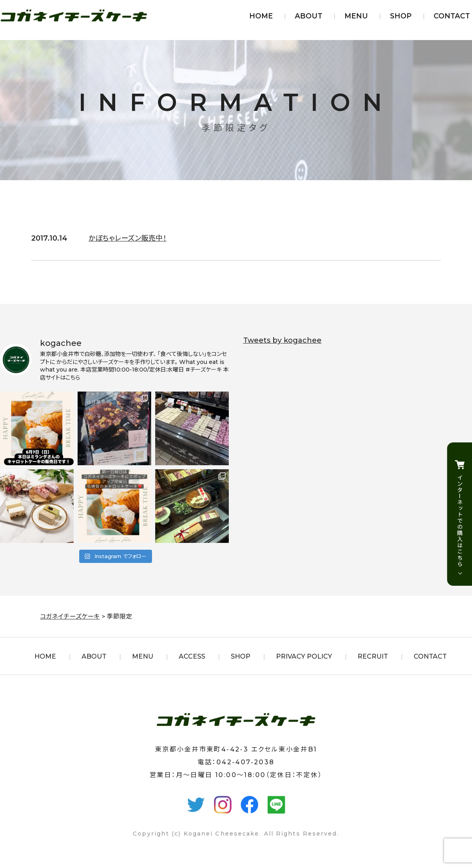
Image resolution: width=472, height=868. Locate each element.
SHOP (401, 16)
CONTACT (452, 16)
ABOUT (309, 16)
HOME (261, 16)
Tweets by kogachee (282, 340)
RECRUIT (373, 656)
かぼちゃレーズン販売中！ (128, 238)
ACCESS (192, 656)
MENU (356, 16)
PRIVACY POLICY (304, 656)
